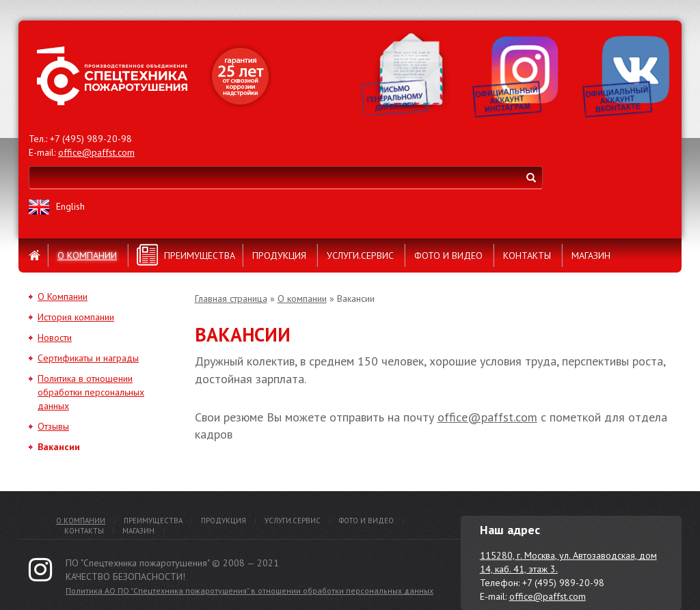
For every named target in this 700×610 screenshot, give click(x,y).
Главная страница (231, 299)
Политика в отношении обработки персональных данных (91, 392)
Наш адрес (510, 530)
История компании (76, 317)
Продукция (279, 255)
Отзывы (53, 426)
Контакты (527, 255)
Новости (55, 337)
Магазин (591, 255)
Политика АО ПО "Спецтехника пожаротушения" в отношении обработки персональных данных (250, 591)
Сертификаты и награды (88, 358)
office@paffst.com (96, 152)
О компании (87, 255)
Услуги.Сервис (360, 255)
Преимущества (200, 255)
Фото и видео (448, 255)
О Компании (63, 296)
